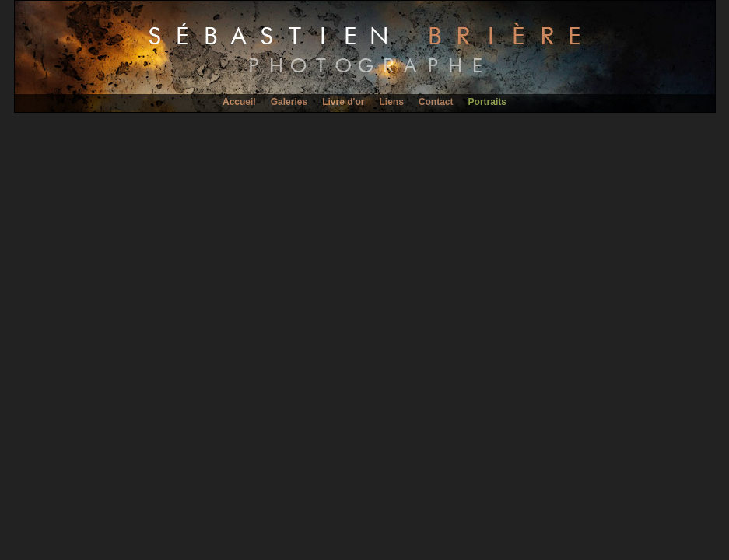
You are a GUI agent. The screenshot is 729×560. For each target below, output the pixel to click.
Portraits (487, 102)
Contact (436, 102)
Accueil (239, 102)
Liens (391, 102)
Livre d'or (343, 102)
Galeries (289, 102)
